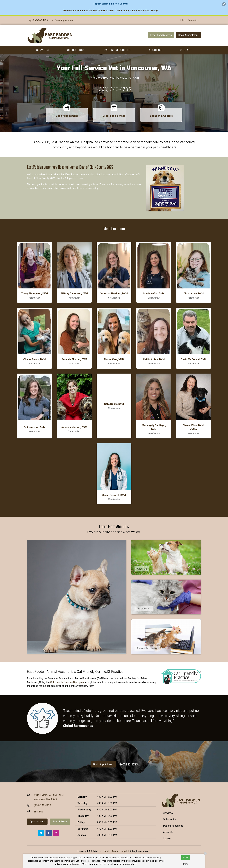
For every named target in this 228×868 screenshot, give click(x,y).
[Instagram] (56, 833)
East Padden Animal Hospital (113, 851)
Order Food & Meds (161, 35)
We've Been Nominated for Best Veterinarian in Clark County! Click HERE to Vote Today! (111, 11)
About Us (155, 50)
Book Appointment (188, 35)
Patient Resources (117, 50)
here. (135, 864)
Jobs (182, 20)
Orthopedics (76, 50)
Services (42, 50)
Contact (186, 50)
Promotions (194, 20)
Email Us (39, 812)
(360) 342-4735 (114, 89)
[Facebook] (49, 833)
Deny (186, 864)
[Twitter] (41, 833)
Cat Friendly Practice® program (67, 682)
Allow (186, 858)
